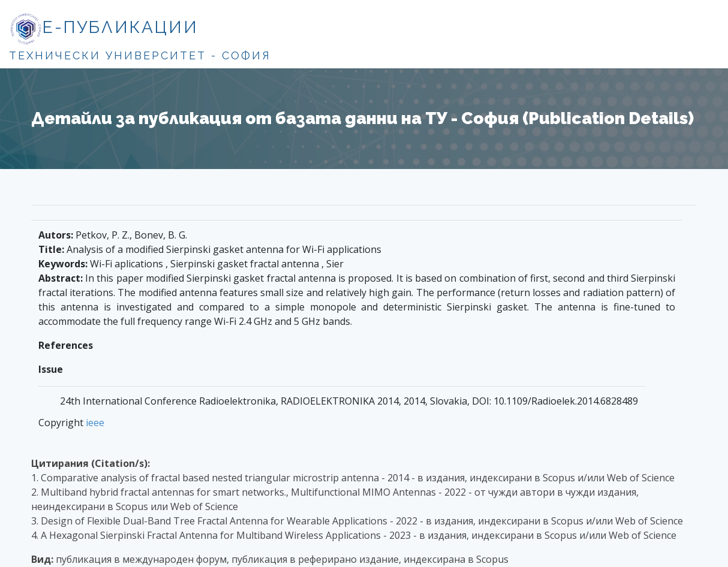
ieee (95, 423)
